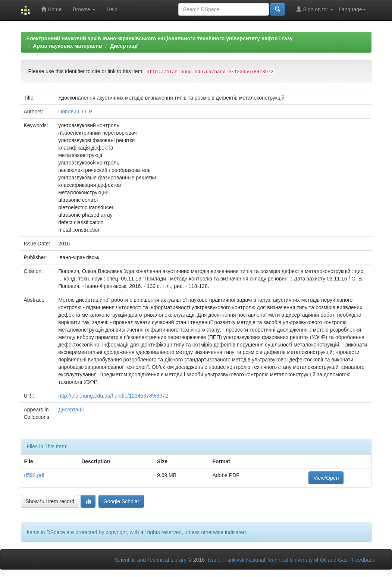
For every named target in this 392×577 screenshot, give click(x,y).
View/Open (326, 478)
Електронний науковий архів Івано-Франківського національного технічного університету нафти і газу (160, 38)
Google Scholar (121, 501)
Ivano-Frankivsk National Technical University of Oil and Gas (278, 560)
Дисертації (124, 46)
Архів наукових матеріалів (67, 46)
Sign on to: (315, 9)
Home (51, 9)
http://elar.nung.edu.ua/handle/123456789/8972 (113, 396)
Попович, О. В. (76, 112)
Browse (84, 9)
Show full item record (50, 501)
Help (112, 9)
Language (352, 9)
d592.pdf (35, 475)
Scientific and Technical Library (151, 560)
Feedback (363, 560)
